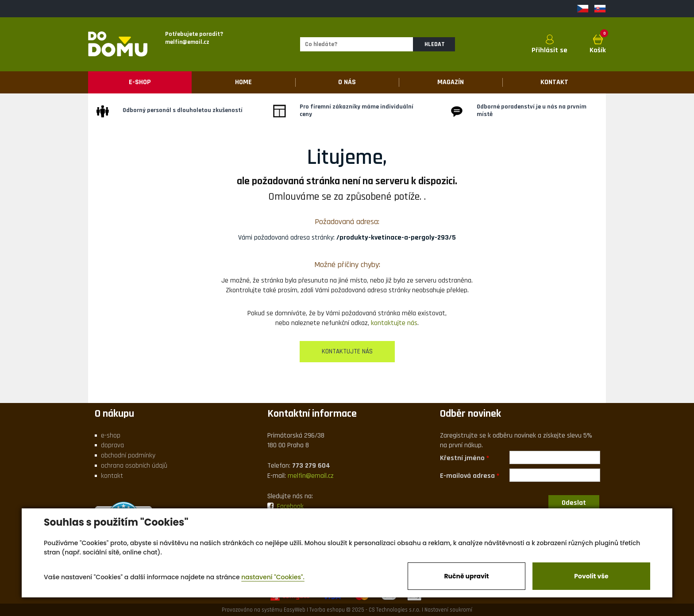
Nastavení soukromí (448, 610)
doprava (112, 445)
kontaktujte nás (394, 323)
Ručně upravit (466, 576)
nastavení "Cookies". (273, 577)
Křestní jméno (462, 458)
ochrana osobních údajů (134, 466)
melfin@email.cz (311, 476)
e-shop (111, 436)
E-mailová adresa (467, 475)
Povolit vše (591, 576)
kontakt (112, 476)
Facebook (285, 506)
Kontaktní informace (312, 414)
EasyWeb (295, 610)
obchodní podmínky (128, 455)
